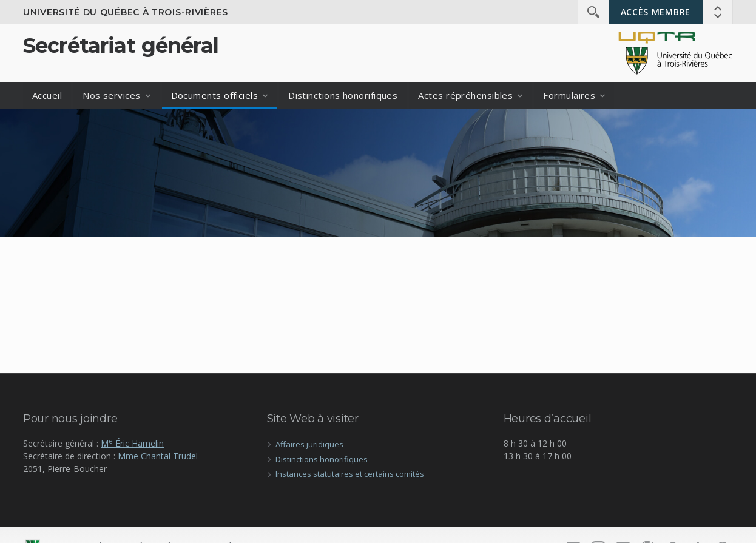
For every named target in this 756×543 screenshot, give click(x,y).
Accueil (47, 95)
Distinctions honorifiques (343, 95)
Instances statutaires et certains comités (350, 474)
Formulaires (569, 95)
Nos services (111, 95)
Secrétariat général (121, 46)
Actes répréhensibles (465, 95)
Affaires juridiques (309, 444)
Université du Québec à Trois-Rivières (126, 12)
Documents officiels (215, 95)
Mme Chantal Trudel (158, 456)
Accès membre (656, 12)
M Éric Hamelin (132, 443)
